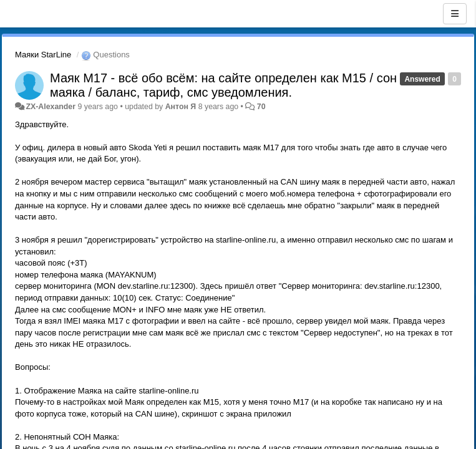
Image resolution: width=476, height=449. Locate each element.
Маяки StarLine (43, 55)
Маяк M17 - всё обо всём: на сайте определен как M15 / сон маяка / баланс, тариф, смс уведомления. (223, 85)
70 (261, 107)
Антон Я (181, 107)
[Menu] (455, 14)
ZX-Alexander (51, 107)
